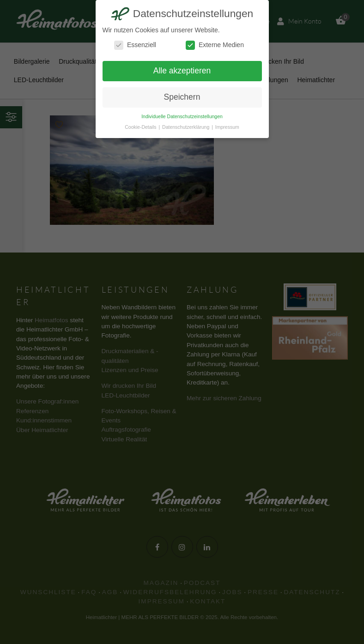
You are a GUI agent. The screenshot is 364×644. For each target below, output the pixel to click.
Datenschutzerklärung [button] (186, 127)
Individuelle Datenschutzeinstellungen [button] (182, 116)
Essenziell (135, 45)
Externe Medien (215, 45)
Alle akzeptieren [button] (182, 71)
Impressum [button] (227, 127)
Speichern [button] (182, 97)
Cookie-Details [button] (141, 127)
